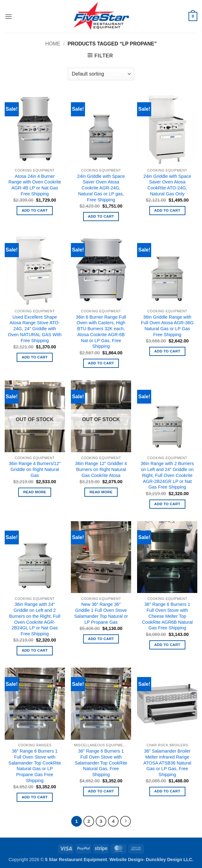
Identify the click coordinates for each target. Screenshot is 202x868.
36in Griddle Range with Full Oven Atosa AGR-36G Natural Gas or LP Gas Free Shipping (167, 326)
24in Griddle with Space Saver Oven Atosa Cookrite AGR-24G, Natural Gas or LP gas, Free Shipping (101, 188)
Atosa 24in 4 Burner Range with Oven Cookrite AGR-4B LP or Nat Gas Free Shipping (35, 185)
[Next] (125, 821)
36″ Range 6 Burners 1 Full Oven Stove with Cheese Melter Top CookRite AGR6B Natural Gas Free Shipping (167, 616)
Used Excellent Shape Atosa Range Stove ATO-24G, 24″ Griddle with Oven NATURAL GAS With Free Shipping (35, 329)
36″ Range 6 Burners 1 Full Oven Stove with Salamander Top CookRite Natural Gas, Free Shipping (101, 763)
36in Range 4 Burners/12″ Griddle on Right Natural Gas (35, 469)
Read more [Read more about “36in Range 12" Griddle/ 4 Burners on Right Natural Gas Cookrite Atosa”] (101, 492)
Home (53, 44)
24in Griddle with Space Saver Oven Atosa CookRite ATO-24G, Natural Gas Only (167, 185)
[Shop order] (101, 74)
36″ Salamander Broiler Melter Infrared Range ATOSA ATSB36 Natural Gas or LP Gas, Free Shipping (167, 763)
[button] (8, 16)
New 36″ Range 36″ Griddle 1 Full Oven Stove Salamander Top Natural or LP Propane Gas (101, 613)
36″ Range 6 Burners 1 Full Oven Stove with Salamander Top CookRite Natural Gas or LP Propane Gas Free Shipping (35, 766)
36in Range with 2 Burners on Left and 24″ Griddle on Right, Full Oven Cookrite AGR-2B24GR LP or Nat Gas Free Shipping (167, 475)
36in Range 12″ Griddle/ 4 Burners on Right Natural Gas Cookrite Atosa (101, 469)
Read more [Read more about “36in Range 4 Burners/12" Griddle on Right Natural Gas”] (35, 492)
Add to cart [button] (35, 210)
